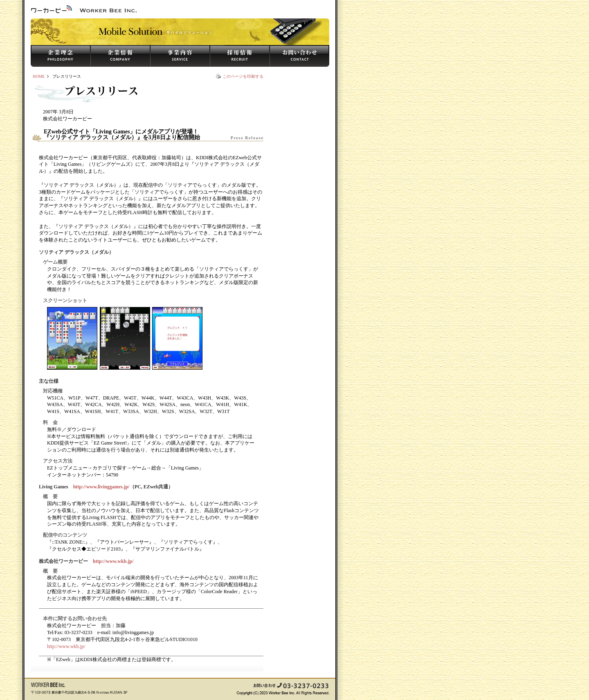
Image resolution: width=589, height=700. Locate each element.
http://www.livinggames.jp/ (101, 487)
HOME (39, 76)
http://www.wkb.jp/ (113, 561)
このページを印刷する (243, 76)
